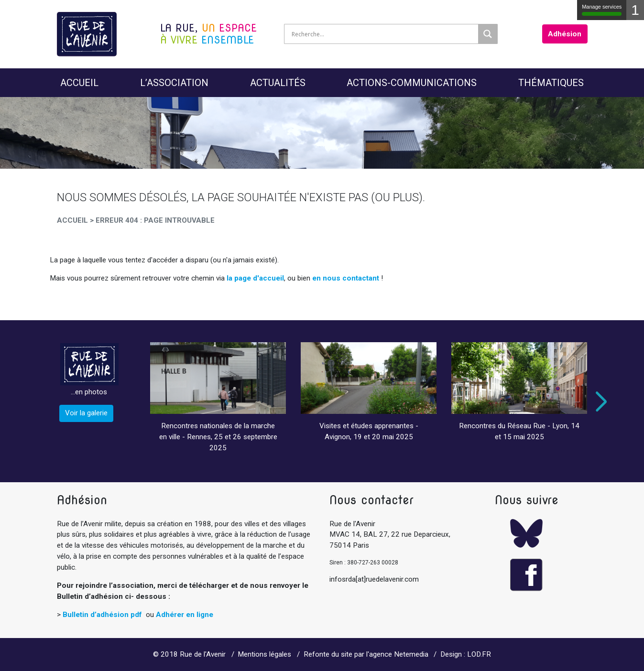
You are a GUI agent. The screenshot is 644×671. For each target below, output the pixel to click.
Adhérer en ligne (185, 615)
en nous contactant (346, 278)
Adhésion (565, 34)
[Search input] (384, 34)
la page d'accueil (255, 278)
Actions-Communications (412, 83)
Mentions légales (264, 654)
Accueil (79, 83)
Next (599, 401)
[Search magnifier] (488, 34)
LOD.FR (479, 654)
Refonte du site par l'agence (348, 654)
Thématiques (551, 83)
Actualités (278, 83)
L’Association (174, 83)
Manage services (602, 10)
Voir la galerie (86, 413)
